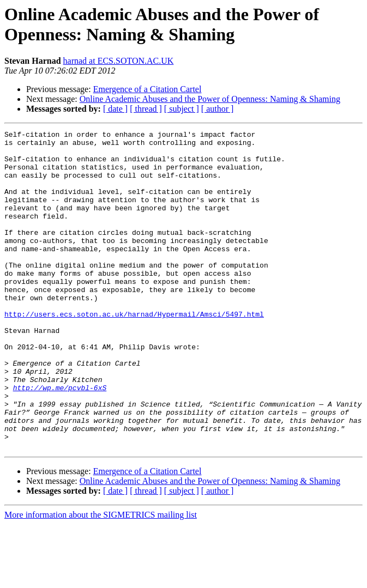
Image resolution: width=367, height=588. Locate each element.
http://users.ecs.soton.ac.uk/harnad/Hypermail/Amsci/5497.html (134, 351)
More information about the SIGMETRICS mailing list (101, 578)
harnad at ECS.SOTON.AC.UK (119, 61)
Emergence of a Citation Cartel (148, 89)
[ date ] (115, 109)
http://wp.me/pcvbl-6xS (60, 440)
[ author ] (218, 109)
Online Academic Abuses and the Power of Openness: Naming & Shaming (210, 99)
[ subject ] (182, 109)
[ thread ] (146, 109)
